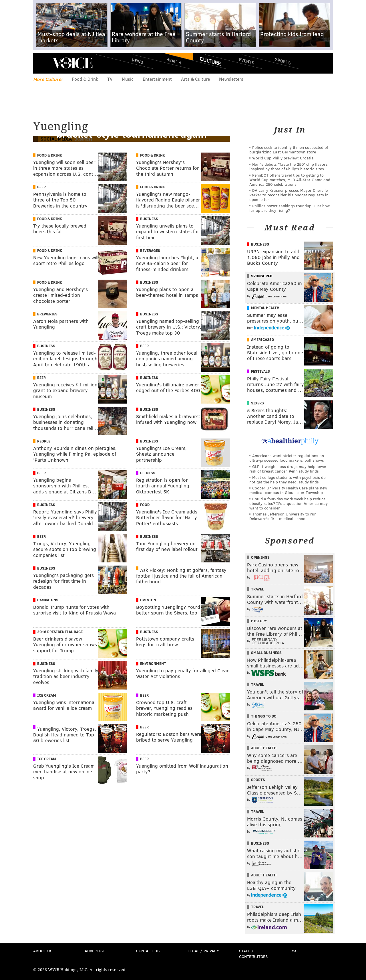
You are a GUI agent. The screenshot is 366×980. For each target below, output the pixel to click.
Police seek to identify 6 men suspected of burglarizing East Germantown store (289, 150)
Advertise (95, 951)
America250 (262, 339)
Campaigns (48, 600)
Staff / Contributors (253, 954)
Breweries (47, 314)
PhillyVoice (72, 63)
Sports (283, 61)
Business (149, 219)
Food (145, 505)
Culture (210, 61)
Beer (41, 187)
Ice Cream (47, 695)
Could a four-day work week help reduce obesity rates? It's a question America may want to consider (289, 503)
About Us (43, 951)
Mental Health (265, 308)
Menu (42, 63)
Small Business (266, 653)
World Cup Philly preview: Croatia (283, 158)
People (44, 441)
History (259, 621)
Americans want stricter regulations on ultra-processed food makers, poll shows (287, 458)
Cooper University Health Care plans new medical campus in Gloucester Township (288, 490)
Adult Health (264, 748)
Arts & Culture (195, 79)
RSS (294, 951)
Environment (153, 663)
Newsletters (231, 79)
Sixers (257, 403)
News (138, 61)
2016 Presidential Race (60, 632)
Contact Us (148, 951)
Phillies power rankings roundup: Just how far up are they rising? (290, 208)
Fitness (148, 473)
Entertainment (157, 79)
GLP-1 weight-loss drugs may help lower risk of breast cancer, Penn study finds (288, 469)
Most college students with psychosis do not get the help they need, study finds (288, 480)
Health (174, 61)
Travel (257, 589)
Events (247, 61)
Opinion (148, 600)
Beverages (150, 250)
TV (110, 79)
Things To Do (264, 716)
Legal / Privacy (203, 951)
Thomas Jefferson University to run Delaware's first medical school (283, 516)
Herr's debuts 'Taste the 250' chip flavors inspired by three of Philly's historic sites (289, 166)
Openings (260, 557)
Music (128, 79)
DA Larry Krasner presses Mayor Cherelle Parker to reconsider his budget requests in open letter (289, 195)
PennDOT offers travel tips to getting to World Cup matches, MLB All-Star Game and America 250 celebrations (290, 180)
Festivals (260, 371)
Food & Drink (85, 79)
